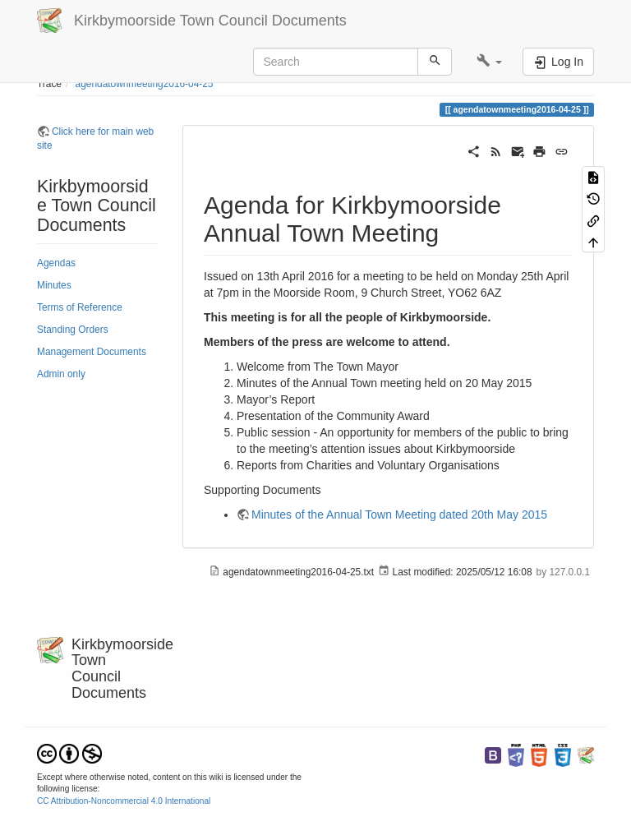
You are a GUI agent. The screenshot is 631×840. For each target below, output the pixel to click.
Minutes (54, 285)
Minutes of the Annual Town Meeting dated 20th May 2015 (399, 515)
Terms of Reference (80, 307)
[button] (489, 62)
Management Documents (92, 352)
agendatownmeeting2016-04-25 (145, 84)
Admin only (61, 374)
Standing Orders (73, 330)
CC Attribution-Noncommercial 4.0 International (124, 801)
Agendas (56, 263)
